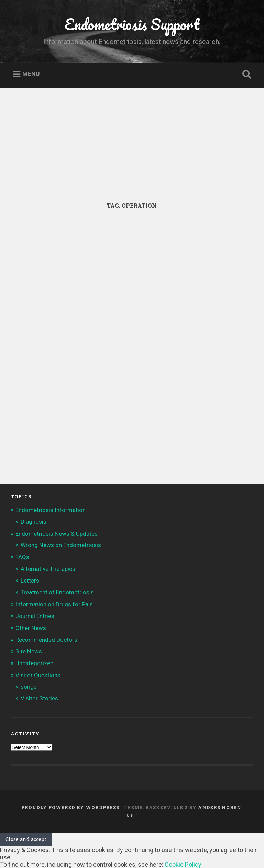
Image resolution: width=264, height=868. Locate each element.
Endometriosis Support (132, 24)
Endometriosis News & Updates (57, 534)
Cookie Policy (183, 864)
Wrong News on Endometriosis (61, 545)
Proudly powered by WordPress (70, 807)
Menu (31, 74)
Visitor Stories (39, 698)
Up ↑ (132, 815)
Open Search (245, 74)
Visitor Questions (38, 675)
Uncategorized (35, 663)
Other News (31, 628)
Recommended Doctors (46, 640)
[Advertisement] (132, 150)
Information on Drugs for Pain (54, 604)
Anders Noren (220, 807)
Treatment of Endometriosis (57, 592)
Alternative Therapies (48, 569)
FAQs (22, 557)
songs (29, 687)
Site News (29, 651)
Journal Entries (35, 616)
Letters (30, 581)
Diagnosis (34, 522)
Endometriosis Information (51, 510)
